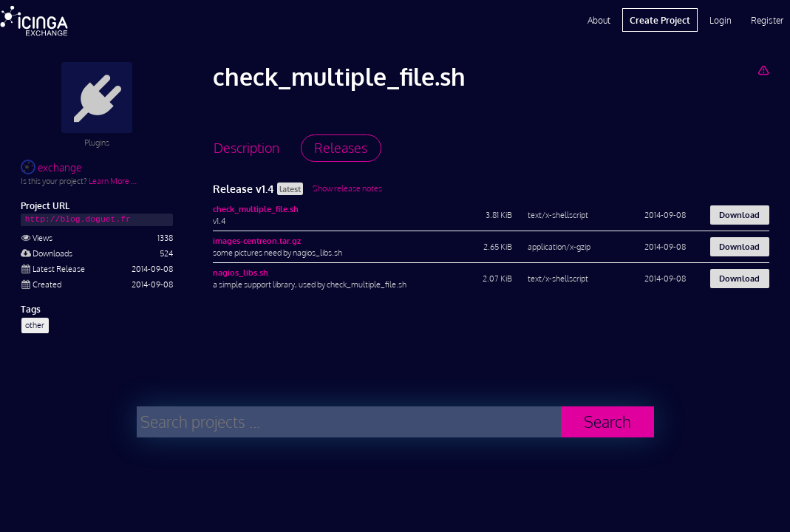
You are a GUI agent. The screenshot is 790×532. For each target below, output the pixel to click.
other (35, 325)
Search (607, 422)
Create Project (660, 20)
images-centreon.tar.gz (257, 241)
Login (721, 20)
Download (739, 215)
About (599, 20)
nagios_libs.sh (241, 272)
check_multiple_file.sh (256, 209)
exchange (51, 167)
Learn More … (113, 181)
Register (767, 20)
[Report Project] (763, 70)
